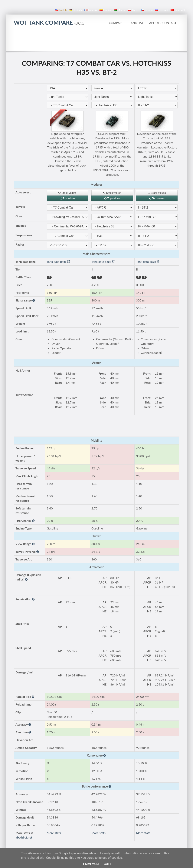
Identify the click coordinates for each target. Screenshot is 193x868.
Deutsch (75, 10)
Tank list (136, 23)
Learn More (91, 864)
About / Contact (163, 23)
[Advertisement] (96, 40)
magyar (120, 10)
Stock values (67, 193)
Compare (116, 23)
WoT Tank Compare (49, 22)
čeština (147, 10)
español (105, 10)
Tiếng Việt (178, 10)
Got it (108, 864)
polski (133, 10)
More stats (54, 833)
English (61, 10)
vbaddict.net (24, 837)
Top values (68, 198)
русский (162, 10)
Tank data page (58, 262)
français (91, 10)
